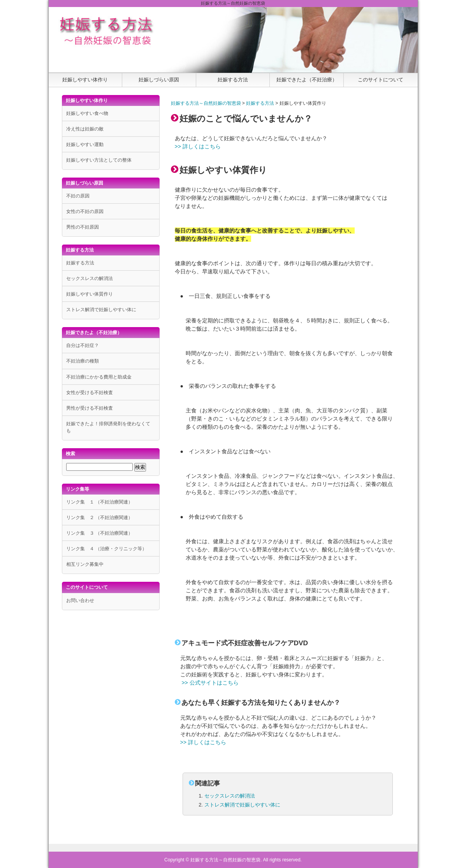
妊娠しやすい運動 (85, 144)
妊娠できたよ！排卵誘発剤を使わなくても (108, 427)
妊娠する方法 (233, 80)
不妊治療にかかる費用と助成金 (99, 377)
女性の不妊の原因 (85, 211)
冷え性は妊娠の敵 (85, 129)
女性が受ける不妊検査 (90, 393)
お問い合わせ (80, 600)
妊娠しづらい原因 (159, 80)
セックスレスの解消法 (230, 796)
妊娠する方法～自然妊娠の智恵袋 (206, 103)
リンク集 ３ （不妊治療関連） (99, 533)
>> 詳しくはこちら (198, 146)
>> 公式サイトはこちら (210, 683)
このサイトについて (381, 80)
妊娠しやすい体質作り (90, 294)
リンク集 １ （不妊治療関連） (99, 502)
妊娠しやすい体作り (85, 80)
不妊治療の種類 (83, 361)
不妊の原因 (78, 196)
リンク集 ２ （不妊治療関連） (99, 518)
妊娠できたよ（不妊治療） (307, 80)
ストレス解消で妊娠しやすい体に (242, 805)
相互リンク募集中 (85, 564)
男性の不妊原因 (83, 227)
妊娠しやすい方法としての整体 (99, 160)
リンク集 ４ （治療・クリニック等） (106, 549)
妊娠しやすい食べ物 (87, 113)
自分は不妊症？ (83, 345)
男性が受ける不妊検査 (90, 408)
